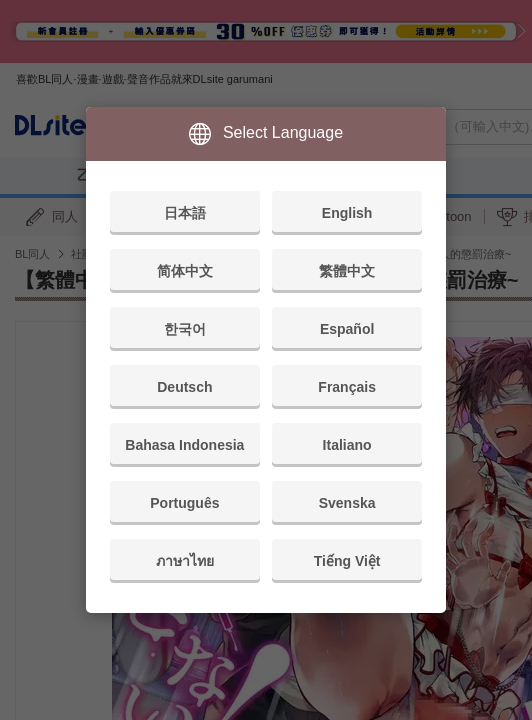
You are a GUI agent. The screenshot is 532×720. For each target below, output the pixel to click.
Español (347, 329)
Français (347, 387)
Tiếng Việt (347, 561)
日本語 (185, 213)
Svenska (347, 503)
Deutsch (184, 387)
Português (184, 503)
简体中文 (185, 271)
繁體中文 (347, 271)
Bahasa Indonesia (184, 445)
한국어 (185, 329)
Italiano (347, 445)
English (347, 213)
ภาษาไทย (185, 561)
